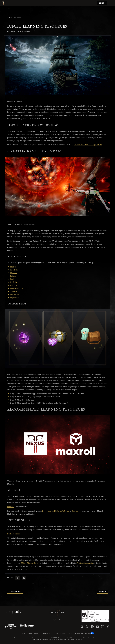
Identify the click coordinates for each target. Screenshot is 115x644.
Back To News (14, 18)
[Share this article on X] (17, 578)
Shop (102, 3)
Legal (23, 633)
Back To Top (57, 613)
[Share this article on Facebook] (24, 578)
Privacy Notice (33, 633)
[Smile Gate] (27, 627)
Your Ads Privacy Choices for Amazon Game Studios (75, 633)
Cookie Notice (47, 633)
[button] (57, 66)
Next (103, 592)
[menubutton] (111, 3)
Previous (15, 592)
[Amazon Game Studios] (11, 627)
